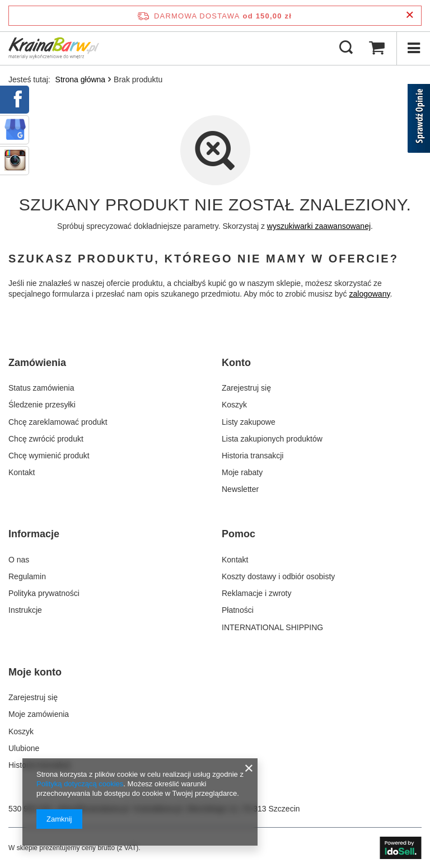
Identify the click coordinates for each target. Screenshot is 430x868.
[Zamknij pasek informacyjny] (410, 15)
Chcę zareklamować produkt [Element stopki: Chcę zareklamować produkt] (58, 422)
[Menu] (413, 48)
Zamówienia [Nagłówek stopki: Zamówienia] (37, 363)
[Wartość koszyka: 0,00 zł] (377, 48)
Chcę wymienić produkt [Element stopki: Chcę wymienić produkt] (49, 456)
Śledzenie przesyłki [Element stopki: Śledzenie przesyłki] (42, 405)
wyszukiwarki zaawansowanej (319, 226)
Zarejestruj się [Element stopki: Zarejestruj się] (246, 388)
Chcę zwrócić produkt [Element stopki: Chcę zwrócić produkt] (46, 439)
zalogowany (370, 294)
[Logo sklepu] (54, 48)
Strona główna (81, 79)
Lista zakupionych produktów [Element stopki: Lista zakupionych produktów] (272, 439)
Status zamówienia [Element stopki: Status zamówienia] (41, 388)
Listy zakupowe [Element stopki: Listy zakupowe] (249, 422)
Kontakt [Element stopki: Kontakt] (22, 472)
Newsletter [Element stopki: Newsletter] (240, 489)
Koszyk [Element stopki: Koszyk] (234, 405)
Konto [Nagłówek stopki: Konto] (236, 363)
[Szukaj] (346, 48)
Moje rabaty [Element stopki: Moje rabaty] (242, 472)
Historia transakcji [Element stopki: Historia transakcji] (253, 456)
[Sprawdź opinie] (419, 120)
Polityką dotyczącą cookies (80, 784)
